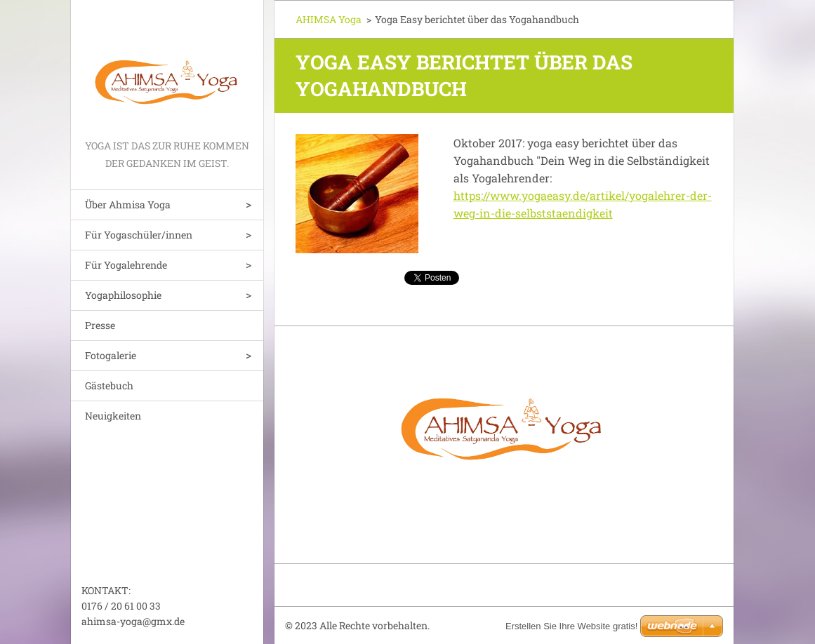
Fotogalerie (111, 355)
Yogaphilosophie (123, 295)
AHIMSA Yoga (329, 19)
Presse (100, 325)
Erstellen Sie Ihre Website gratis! (571, 626)
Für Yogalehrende (126, 265)
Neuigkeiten (113, 416)
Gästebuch (109, 385)
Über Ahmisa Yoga (128, 204)
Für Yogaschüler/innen (139, 235)
